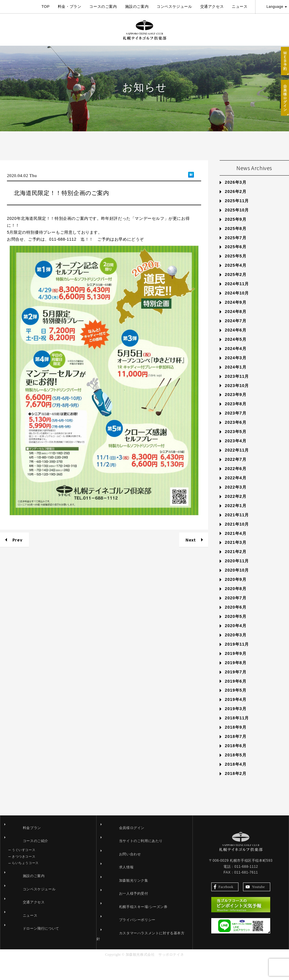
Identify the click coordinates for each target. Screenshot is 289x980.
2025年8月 (236, 254)
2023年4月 (236, 467)
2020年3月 (236, 661)
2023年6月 (236, 448)
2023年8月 (236, 430)
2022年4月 (236, 504)
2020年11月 (237, 587)
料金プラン (17, 854)
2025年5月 (236, 282)
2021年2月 (236, 578)
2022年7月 (236, 485)
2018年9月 (236, 753)
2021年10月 (237, 550)
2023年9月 (236, 421)
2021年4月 (236, 559)
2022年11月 (237, 476)
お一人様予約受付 (119, 920)
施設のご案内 (137, 7)
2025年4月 (236, 291)
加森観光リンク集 (119, 907)
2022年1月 (236, 532)
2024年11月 (237, 310)
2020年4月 (236, 652)
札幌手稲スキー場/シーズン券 (129, 933)
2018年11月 (237, 744)
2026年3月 (236, 208)
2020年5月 (236, 642)
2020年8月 (236, 615)
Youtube (255, 910)
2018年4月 (236, 790)
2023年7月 (236, 439)
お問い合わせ (116, 880)
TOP (45, 7)
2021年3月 (236, 568)
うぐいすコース (24, 876)
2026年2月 (236, 218)
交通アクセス (212, 7)
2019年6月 (236, 707)
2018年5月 (236, 781)
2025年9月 (236, 245)
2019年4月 (236, 725)
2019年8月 (236, 689)
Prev (17, 566)
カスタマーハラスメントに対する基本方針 (139, 959)
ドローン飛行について (27, 955)
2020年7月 (236, 624)
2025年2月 (236, 301)
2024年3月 (236, 384)
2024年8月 (236, 338)
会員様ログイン (117, 854)
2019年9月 (236, 679)
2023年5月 (236, 458)
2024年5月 (236, 365)
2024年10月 (237, 319)
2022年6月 (236, 495)
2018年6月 (236, 772)
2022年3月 (236, 513)
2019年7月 (236, 698)
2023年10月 (237, 411)
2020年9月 (236, 605)
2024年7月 (236, 347)
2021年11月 (237, 541)
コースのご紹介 (21, 867)
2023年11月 (237, 402)
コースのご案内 (103, 7)
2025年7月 (236, 264)
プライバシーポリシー (123, 946)
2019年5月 (236, 716)
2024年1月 (236, 393)
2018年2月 (236, 800)
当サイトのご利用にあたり (126, 867)
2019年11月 (237, 670)
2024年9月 (236, 328)
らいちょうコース (25, 889)
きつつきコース (24, 883)
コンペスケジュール (174, 7)
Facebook (224, 910)
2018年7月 (236, 762)
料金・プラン (70, 7)
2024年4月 (236, 375)
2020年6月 (236, 633)
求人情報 (112, 893)
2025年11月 (237, 227)
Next (191, 566)
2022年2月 (236, 522)
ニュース (240, 7)
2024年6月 (236, 356)
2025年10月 (237, 236)
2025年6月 (236, 273)
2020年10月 (237, 596)
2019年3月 (236, 735)
